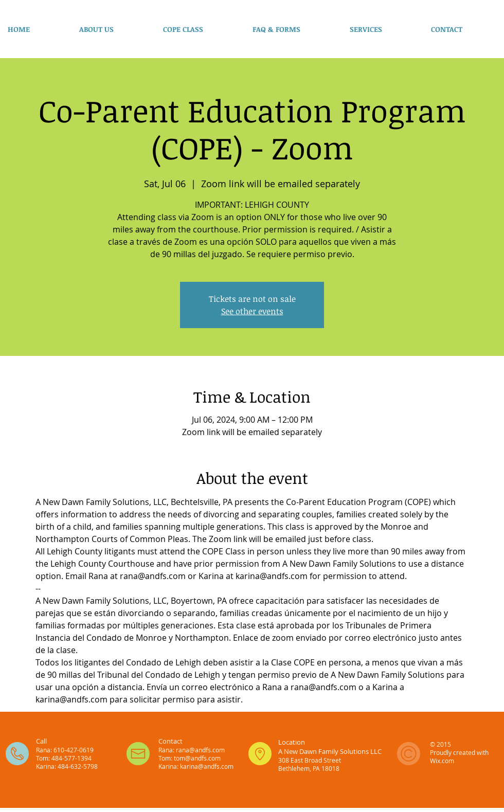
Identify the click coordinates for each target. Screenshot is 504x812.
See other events (252, 311)
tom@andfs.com (197, 758)
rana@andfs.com (200, 750)
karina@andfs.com (207, 766)
